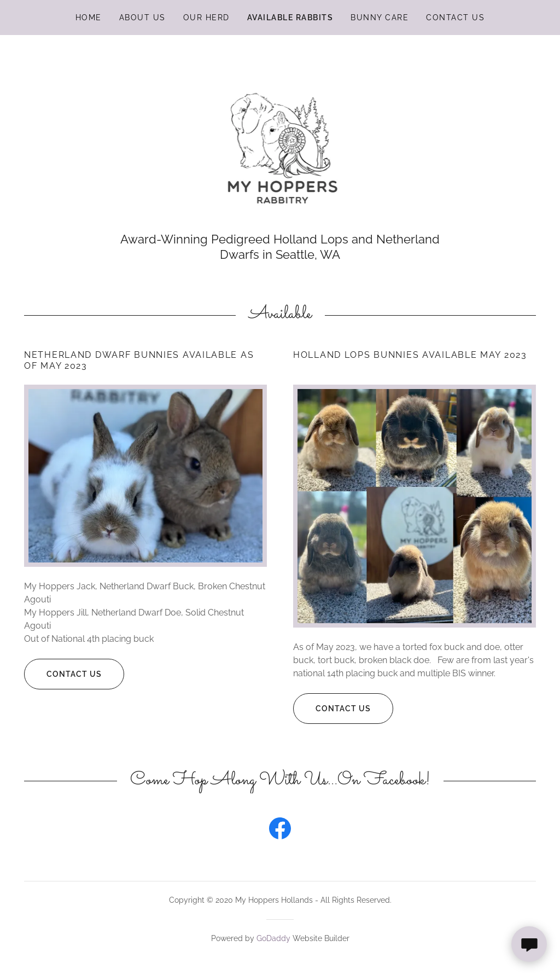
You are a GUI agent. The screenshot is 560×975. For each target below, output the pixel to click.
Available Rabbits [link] (290, 18)
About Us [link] (142, 18)
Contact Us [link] (455, 18)
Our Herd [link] (206, 18)
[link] (280, 139)
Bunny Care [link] (380, 18)
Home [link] (89, 18)
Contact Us (63, 674)
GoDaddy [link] (273, 938)
